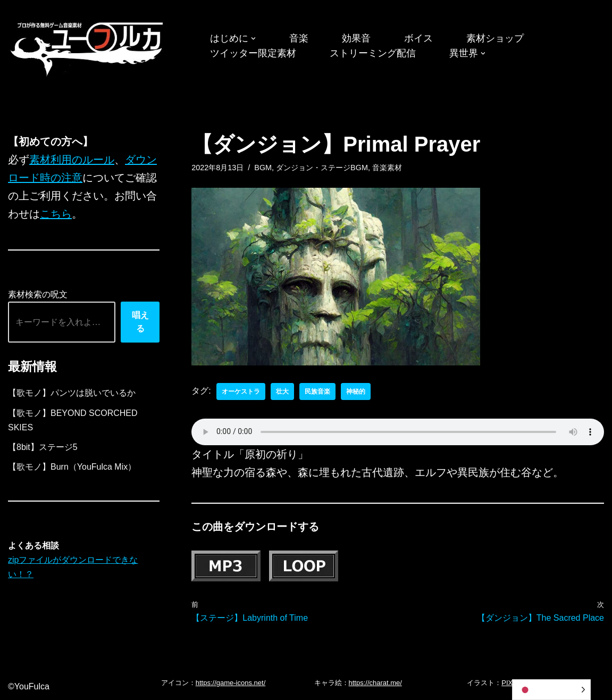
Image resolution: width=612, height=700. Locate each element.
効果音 (356, 38)
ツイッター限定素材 (253, 53)
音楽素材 (387, 168)
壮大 (282, 391)
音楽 (299, 38)
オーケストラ (241, 391)
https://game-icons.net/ (231, 683)
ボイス (418, 38)
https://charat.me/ (375, 683)
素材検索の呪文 (38, 294)
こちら (56, 214)
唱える (140, 322)
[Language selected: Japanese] (551, 690)
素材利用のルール (72, 160)
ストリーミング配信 (373, 53)
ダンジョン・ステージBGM (322, 168)
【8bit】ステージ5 (43, 447)
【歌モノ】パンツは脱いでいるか (72, 393)
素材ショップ (495, 38)
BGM (263, 168)
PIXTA (511, 683)
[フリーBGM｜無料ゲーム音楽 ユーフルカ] (88, 47)
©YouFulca (29, 686)
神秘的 (356, 391)
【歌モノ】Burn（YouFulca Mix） (72, 467)
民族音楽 (317, 391)
